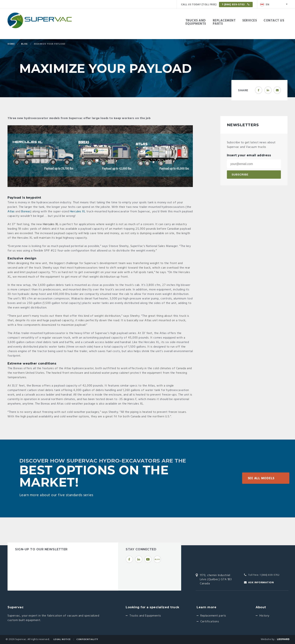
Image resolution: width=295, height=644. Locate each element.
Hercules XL (78, 212)
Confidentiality (87, 639)
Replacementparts (224, 22)
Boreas (26, 212)
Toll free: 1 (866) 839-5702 (264, 575)
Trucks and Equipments (145, 616)
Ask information (261, 583)
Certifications (210, 622)
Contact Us (274, 21)
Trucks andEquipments (196, 22)
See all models (261, 478)
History (264, 616)
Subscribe (240, 175)
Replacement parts (213, 616)
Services (250, 21)
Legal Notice (62, 639)
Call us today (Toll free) (217, 5)
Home (11, 44)
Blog (24, 44)
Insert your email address (249, 155)
